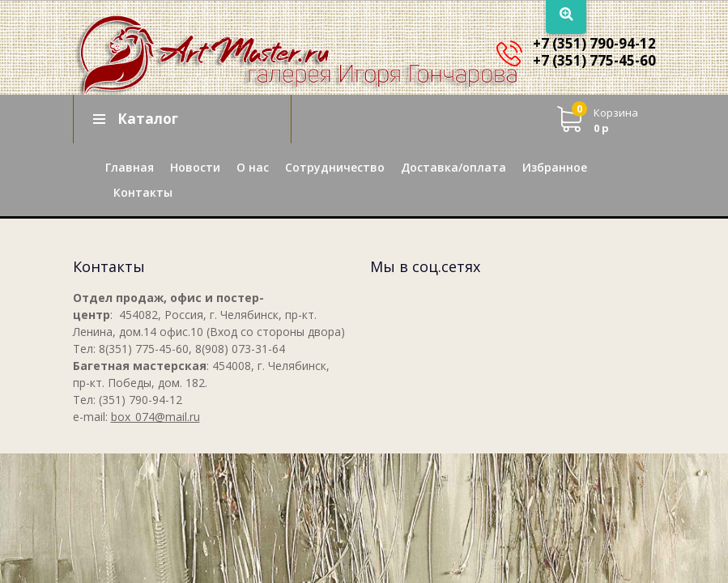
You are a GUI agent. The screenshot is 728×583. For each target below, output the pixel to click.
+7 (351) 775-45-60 (594, 60)
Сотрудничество (335, 167)
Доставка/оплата (453, 167)
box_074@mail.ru (155, 417)
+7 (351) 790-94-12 (594, 43)
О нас (253, 167)
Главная (130, 167)
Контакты (143, 192)
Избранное (555, 167)
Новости (195, 167)
